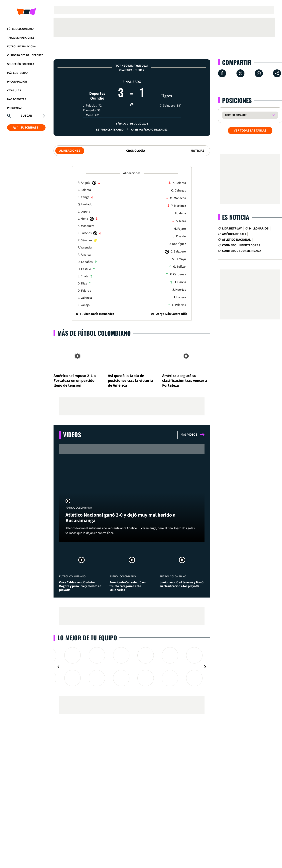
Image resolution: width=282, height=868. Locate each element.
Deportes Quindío (97, 88)
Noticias (198, 151)
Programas (15, 108)
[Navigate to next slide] (205, 667)
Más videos (193, 435)
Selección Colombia (21, 64)
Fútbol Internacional (22, 47)
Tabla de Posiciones (21, 38)
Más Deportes (17, 99)
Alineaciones (70, 151)
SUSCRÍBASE (26, 128)
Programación (17, 82)
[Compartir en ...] (277, 73)
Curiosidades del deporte (25, 55)
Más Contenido (17, 73)
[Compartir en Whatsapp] (259, 73)
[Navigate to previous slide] (59, 667)
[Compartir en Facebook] (222, 73)
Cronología (136, 151)
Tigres (166, 88)
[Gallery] (132, 667)
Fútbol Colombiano (20, 29)
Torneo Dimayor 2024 (132, 66)
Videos (72, 434)
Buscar (26, 116)
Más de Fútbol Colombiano (94, 333)
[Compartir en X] (240, 73)
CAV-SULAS (14, 91)
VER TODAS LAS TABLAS (250, 131)
